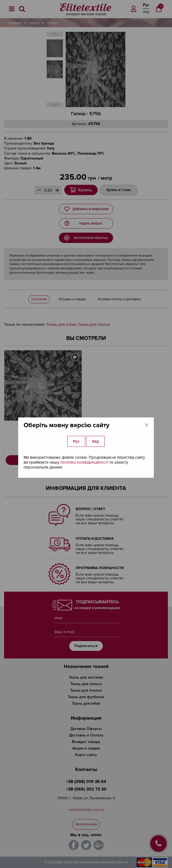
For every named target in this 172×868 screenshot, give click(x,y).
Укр (95, 441)
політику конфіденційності (84, 462)
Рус (76, 441)
